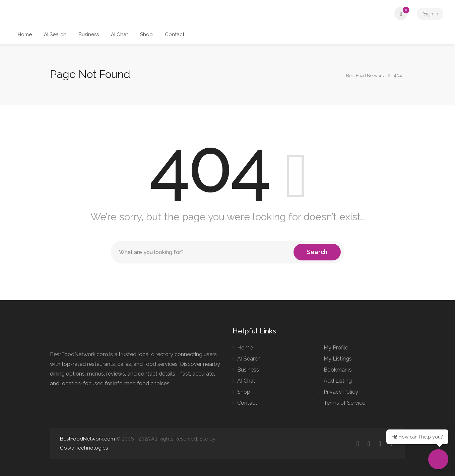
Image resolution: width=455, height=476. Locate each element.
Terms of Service (344, 403)
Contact (175, 34)
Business (89, 34)
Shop (146, 34)
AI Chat (119, 34)
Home (25, 34)
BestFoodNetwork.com (87, 439)
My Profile (336, 348)
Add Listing (338, 381)
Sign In (430, 13)
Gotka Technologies (84, 448)
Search (317, 252)
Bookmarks (338, 370)
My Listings (338, 359)
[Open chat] (438, 459)
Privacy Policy (341, 392)
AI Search (55, 34)
